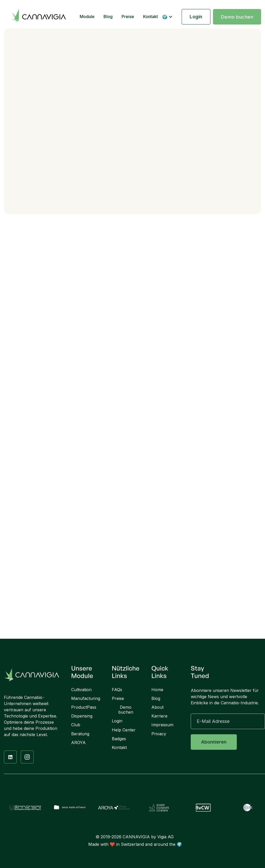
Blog (108, 17)
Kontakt (150, 17)
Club (76, 725)
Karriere (159, 716)
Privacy (159, 734)
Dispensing (82, 716)
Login (196, 17)
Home (157, 690)
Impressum (162, 725)
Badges (119, 739)
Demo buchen (237, 17)
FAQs (117, 690)
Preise (128, 17)
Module (87, 17)
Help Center (124, 730)
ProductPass (84, 707)
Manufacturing (86, 699)
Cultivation (81, 690)
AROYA (78, 743)
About (157, 707)
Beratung (80, 734)
